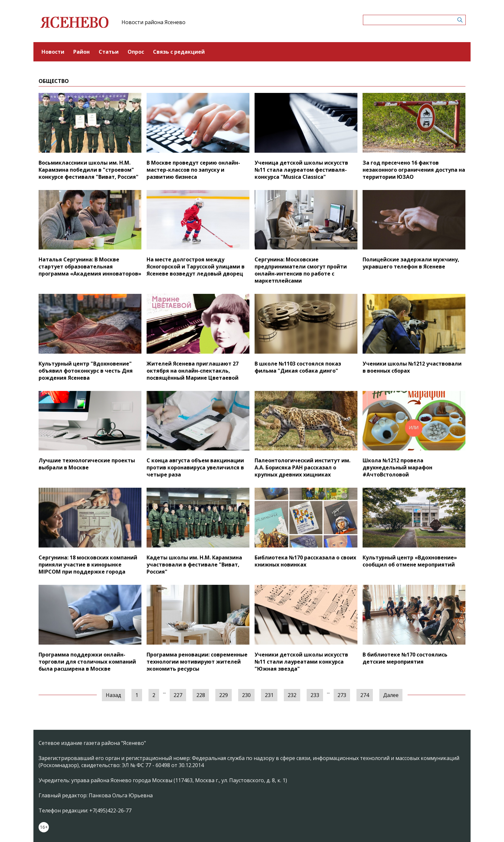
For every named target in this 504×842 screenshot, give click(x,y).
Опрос (136, 52)
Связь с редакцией (179, 52)
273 (342, 695)
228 (201, 695)
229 (224, 695)
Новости (53, 52)
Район (81, 52)
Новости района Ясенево (153, 22)
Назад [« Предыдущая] (113, 695)
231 (269, 695)
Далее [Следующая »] (391, 695)
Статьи (109, 52)
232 (292, 695)
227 (178, 695)
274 (365, 695)
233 (315, 695)
